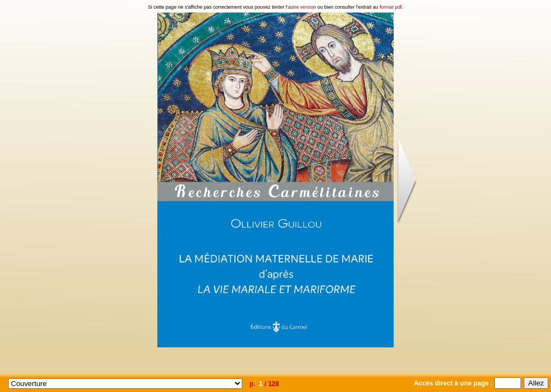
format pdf (391, 7)
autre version (302, 7)
